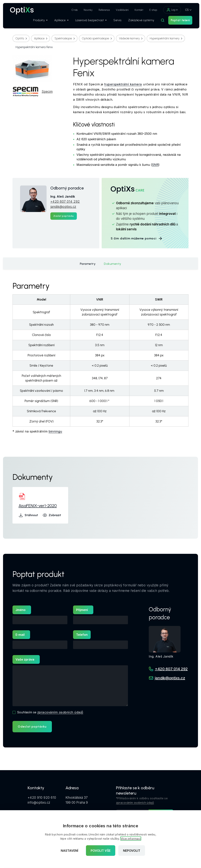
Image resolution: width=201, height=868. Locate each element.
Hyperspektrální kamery (165, 38)
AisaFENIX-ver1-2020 (38, 506)
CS (185, 10)
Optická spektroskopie (95, 38)
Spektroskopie (63, 38)
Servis (115, 21)
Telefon (82, 635)
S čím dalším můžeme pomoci (137, 238)
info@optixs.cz (39, 802)
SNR (155, 165)
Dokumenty (113, 264)
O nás (73, 10)
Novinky (86, 10)
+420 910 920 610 (42, 797)
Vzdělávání (120, 10)
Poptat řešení (178, 21)
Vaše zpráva (25, 659)
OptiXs (20, 38)
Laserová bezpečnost (89, 21)
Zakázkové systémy (139, 21)
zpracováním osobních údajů (60, 712)
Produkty (38, 21)
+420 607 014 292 (65, 202)
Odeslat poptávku (32, 726)
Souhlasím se (50, 712)
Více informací (131, 839)
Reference (102, 10)
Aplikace (59, 21)
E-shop (151, 10)
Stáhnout (28, 515)
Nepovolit (132, 851)
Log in (170, 10)
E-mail (20, 635)
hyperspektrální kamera (123, 84)
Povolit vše (101, 851)
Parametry (88, 264)
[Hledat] (161, 21)
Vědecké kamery (129, 38)
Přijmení (82, 610)
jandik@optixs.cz (63, 207)
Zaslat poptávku (64, 216)
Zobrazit (52, 515)
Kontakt (137, 10)
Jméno (21, 610)
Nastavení (69, 851)
